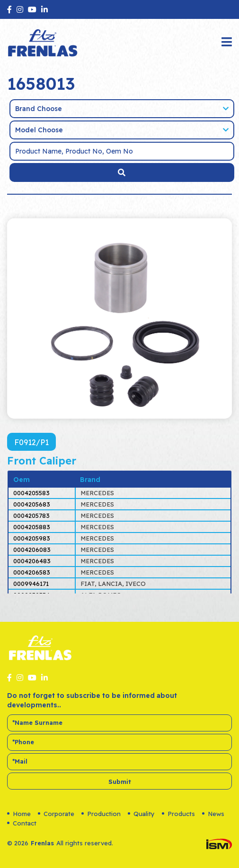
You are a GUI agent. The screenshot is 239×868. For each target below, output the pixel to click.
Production (101, 814)
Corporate (56, 814)
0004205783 (31, 516)
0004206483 (32, 561)
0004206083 (32, 550)
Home (19, 814)
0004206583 (32, 572)
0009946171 (31, 584)
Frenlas (42, 843)
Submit (120, 782)
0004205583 (31, 493)
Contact (22, 823)
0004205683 (32, 504)
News (213, 814)
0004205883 (32, 527)
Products (178, 814)
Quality (141, 814)
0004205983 (32, 538)
